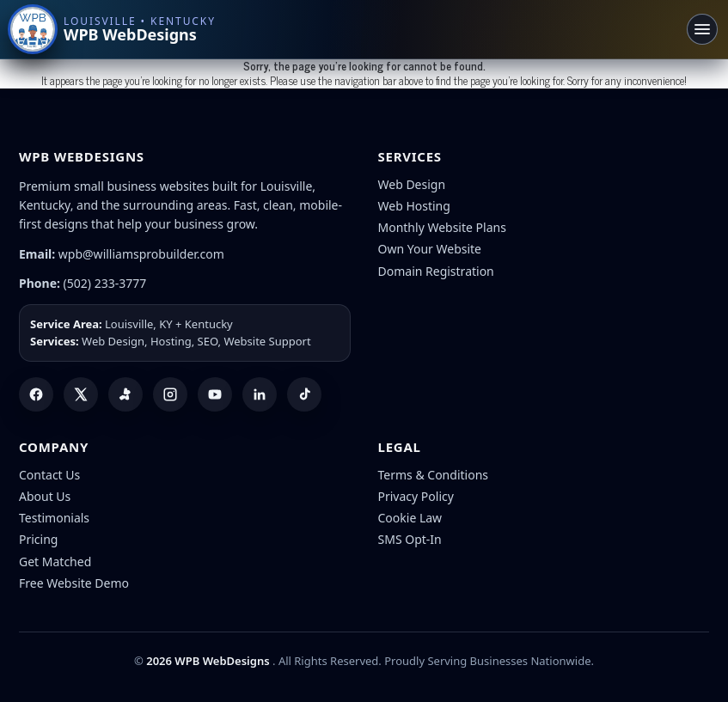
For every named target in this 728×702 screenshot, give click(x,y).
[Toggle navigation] (702, 29)
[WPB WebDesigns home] (113, 29)
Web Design (412, 184)
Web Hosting (414, 206)
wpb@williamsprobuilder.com (141, 254)
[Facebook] (36, 394)
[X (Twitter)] (81, 394)
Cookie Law (410, 518)
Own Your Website (430, 249)
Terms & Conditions (434, 475)
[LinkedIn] (260, 394)
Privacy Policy (416, 496)
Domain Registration (436, 271)
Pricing (38, 539)
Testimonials (54, 518)
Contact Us (49, 475)
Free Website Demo (74, 583)
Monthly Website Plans (442, 227)
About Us (45, 496)
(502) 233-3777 (105, 283)
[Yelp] (125, 394)
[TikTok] (304, 394)
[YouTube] (215, 394)
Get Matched (55, 562)
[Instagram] (170, 394)
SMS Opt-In (410, 539)
